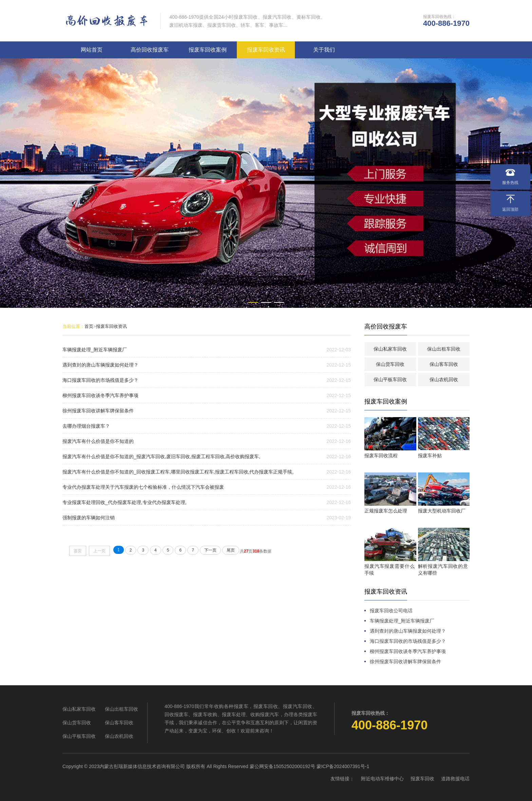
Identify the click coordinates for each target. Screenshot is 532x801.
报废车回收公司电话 (391, 610)
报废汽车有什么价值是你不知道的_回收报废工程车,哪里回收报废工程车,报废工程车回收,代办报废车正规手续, (178, 471)
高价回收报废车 (150, 49)
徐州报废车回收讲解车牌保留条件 (98, 410)
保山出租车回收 (444, 348)
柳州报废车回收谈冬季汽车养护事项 (100, 395)
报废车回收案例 (208, 49)
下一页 (210, 549)
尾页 (231, 549)
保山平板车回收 (390, 379)
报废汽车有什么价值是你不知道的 (98, 441)
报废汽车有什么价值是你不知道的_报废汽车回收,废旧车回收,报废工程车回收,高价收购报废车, (161, 456)
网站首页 (92, 49)
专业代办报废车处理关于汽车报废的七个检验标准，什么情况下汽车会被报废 (143, 486)
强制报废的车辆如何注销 (89, 517)
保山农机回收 (444, 379)
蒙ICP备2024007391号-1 (343, 766)
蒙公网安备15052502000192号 (282, 766)
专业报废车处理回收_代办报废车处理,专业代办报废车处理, (125, 502)
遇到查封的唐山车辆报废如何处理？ (100, 364)
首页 (89, 326)
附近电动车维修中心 (382, 778)
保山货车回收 (390, 364)
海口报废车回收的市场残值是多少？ (100, 379)
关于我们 (324, 49)
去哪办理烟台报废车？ (86, 425)
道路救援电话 (455, 778)
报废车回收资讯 (266, 49)
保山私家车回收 (390, 348)
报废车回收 (422, 778)
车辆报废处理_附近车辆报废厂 (95, 349)
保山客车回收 (444, 364)
